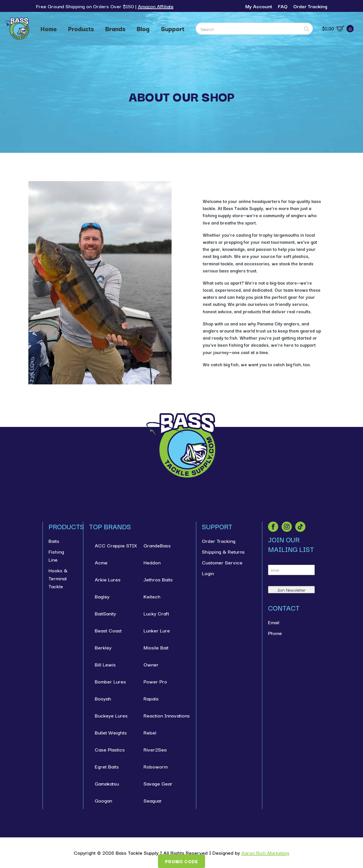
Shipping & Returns (223, 552)
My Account (259, 6)
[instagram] (287, 527)
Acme (101, 562)
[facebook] (273, 527)
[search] (307, 29)
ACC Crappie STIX (114, 545)
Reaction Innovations (162, 715)
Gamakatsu (107, 783)
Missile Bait (156, 647)
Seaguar (153, 800)
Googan (103, 800)
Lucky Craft (156, 613)
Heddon (152, 562)
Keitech (152, 596)
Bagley (102, 596)
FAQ (283, 6)
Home (49, 28)
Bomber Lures (110, 681)
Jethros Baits (158, 579)
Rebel (150, 732)
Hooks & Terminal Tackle (58, 578)
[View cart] (338, 29)
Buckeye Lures (111, 715)
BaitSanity (105, 613)
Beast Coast (108, 630)
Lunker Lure (157, 630)
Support (173, 28)
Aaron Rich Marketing (265, 853)
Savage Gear (158, 783)
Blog (143, 28)
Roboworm (156, 766)
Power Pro (155, 681)
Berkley (103, 647)
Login (208, 573)
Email (274, 622)
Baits (54, 541)
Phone (275, 633)
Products (81, 28)
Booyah (103, 698)
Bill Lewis (105, 664)
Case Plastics (110, 749)
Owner (151, 664)
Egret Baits (107, 766)
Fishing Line (56, 555)
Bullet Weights (111, 732)
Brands (115, 28)
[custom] (300, 527)
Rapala (151, 698)
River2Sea (155, 749)
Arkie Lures (108, 579)
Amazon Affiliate (156, 6)
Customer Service (222, 562)
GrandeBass (157, 545)
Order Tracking (310, 6)
